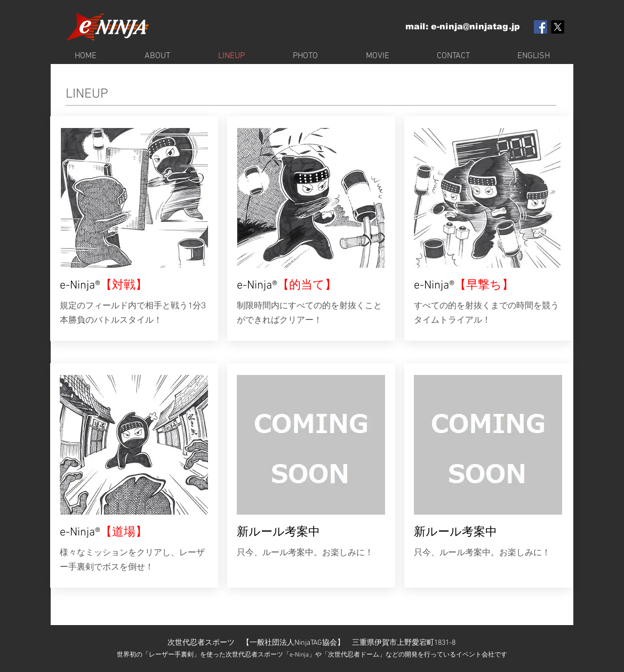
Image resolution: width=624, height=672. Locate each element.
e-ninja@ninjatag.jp (475, 26)
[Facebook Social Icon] (541, 27)
